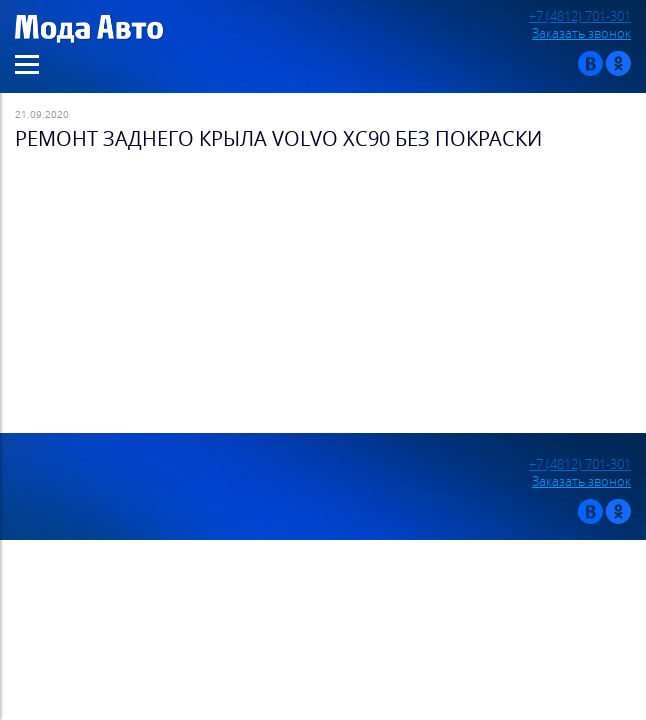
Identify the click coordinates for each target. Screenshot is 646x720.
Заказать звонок (581, 33)
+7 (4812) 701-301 (580, 16)
